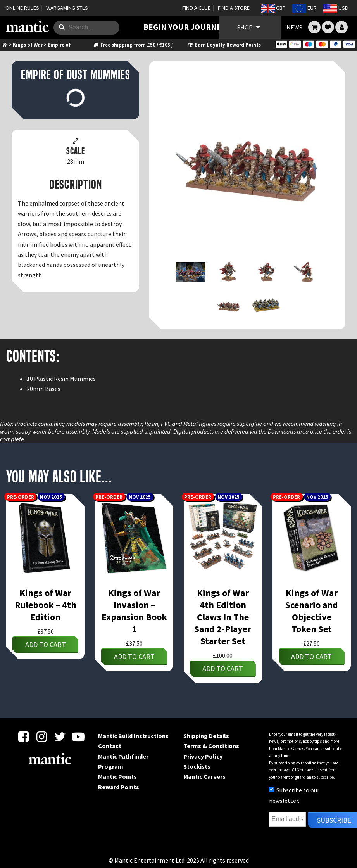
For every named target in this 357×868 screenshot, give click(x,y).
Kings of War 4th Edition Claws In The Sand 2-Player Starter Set (223, 617)
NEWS (294, 27)
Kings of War (28, 45)
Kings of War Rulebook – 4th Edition (46, 605)
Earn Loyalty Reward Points (224, 45)
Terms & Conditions (211, 746)
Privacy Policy (203, 756)
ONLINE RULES (22, 8)
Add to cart (46, 644)
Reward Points (119, 787)
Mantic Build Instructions (133, 736)
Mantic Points (117, 776)
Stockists (197, 766)
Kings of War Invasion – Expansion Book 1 (134, 611)
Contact (110, 746)
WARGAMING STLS (67, 8)
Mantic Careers (204, 776)
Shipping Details (206, 736)
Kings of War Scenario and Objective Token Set (312, 611)
